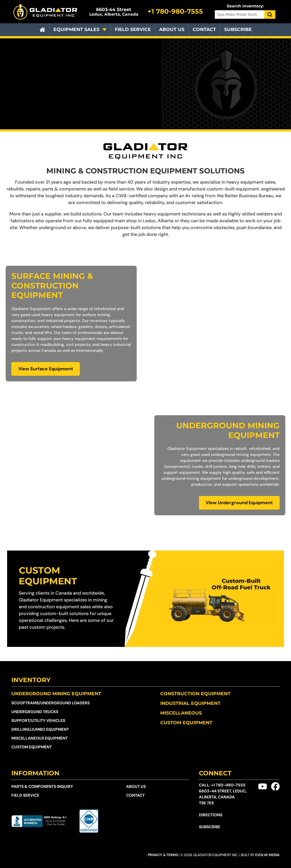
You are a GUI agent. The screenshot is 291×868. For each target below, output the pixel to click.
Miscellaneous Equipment (40, 738)
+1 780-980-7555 (228, 785)
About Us (172, 29)
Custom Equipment (48, 576)
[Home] (42, 30)
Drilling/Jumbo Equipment (40, 729)
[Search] (270, 14)
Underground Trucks (35, 712)
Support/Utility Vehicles (38, 720)
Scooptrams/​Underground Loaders (50, 703)
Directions (211, 815)
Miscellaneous (181, 713)
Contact (204, 29)
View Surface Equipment (46, 369)
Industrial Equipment (190, 703)
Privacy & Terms (163, 855)
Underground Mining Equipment (56, 694)
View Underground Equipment (239, 503)
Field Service (133, 29)
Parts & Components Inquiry (42, 786)
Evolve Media (267, 855)
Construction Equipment (195, 694)
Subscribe (238, 29)
